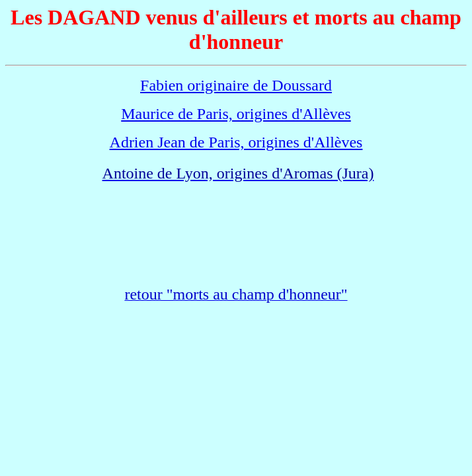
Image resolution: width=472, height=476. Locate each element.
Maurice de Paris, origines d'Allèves (236, 114)
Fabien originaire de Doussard (236, 85)
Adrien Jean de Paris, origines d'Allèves (236, 142)
